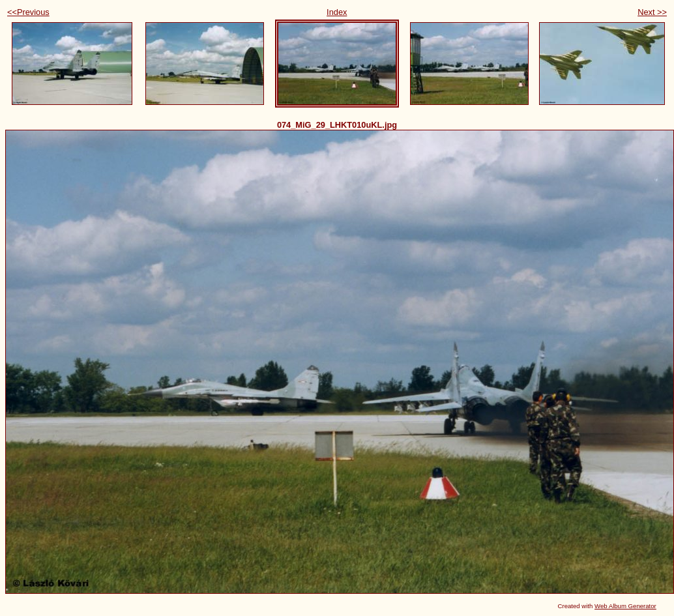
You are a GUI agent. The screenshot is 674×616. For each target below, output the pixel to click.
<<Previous (28, 12)
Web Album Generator (625, 606)
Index (337, 12)
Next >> (652, 12)
